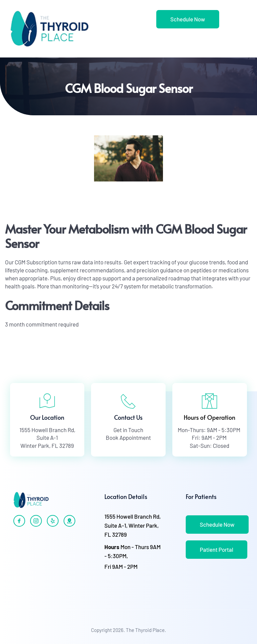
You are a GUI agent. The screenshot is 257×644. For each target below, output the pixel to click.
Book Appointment (128, 437)
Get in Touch (128, 430)
